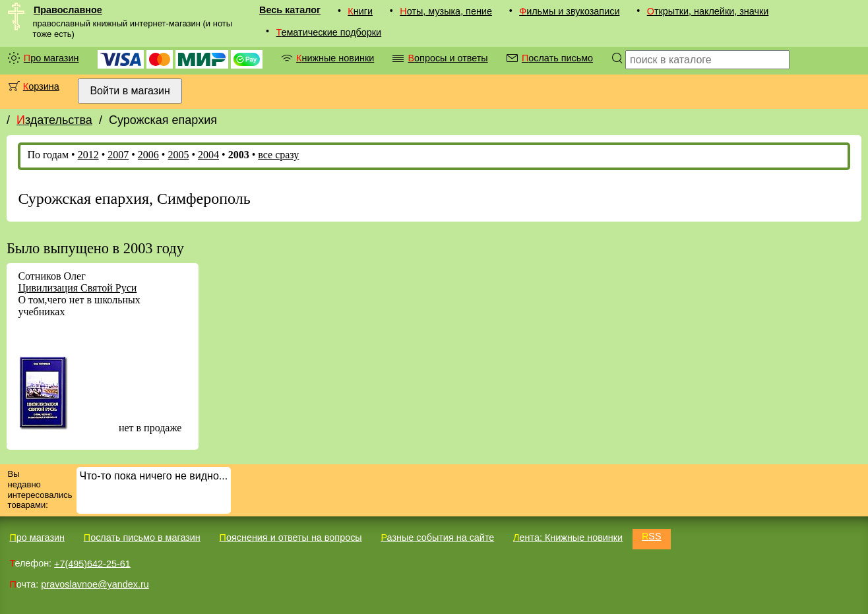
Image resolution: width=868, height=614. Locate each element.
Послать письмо (557, 58)
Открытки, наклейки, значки (708, 11)
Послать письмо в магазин (142, 537)
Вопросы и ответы (448, 58)
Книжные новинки (335, 58)
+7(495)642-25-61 (92, 563)
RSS (652, 536)
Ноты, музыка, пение (446, 11)
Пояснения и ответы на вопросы (291, 537)
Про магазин (51, 58)
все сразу (278, 155)
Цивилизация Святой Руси (77, 288)
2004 (208, 155)
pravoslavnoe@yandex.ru (95, 584)
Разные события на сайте (437, 537)
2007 (118, 155)
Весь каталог (290, 10)
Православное (68, 10)
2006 (148, 155)
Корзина (41, 86)
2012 (88, 155)
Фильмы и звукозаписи (569, 11)
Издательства (54, 120)
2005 (178, 155)
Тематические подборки (328, 32)
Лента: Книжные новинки (568, 537)
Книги (360, 11)
